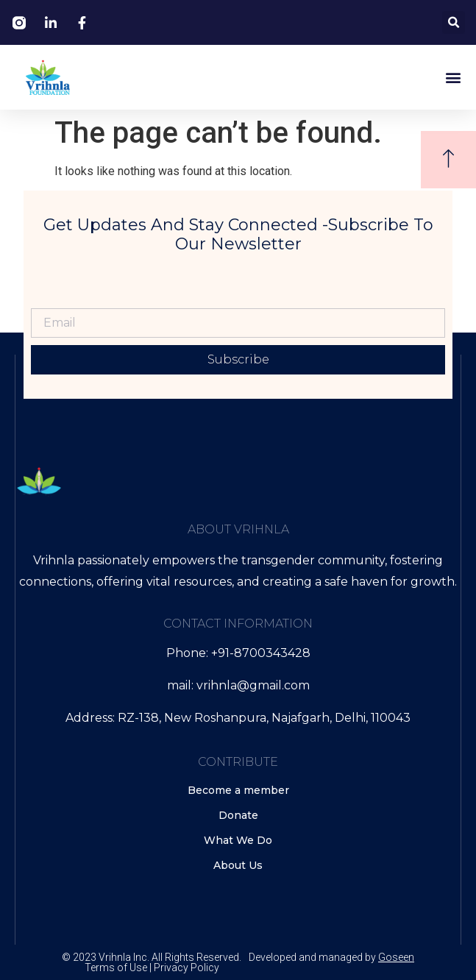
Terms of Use (116, 967)
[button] (454, 22)
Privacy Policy (187, 967)
